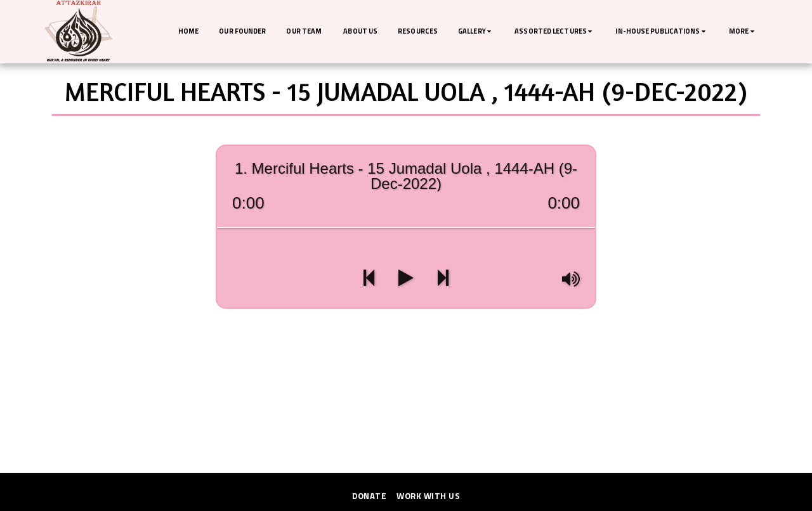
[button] (476, 32)
